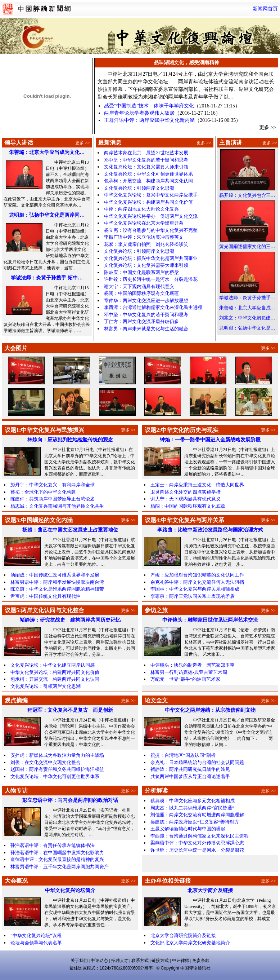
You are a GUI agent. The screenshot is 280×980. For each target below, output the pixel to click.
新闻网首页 (265, 9)
